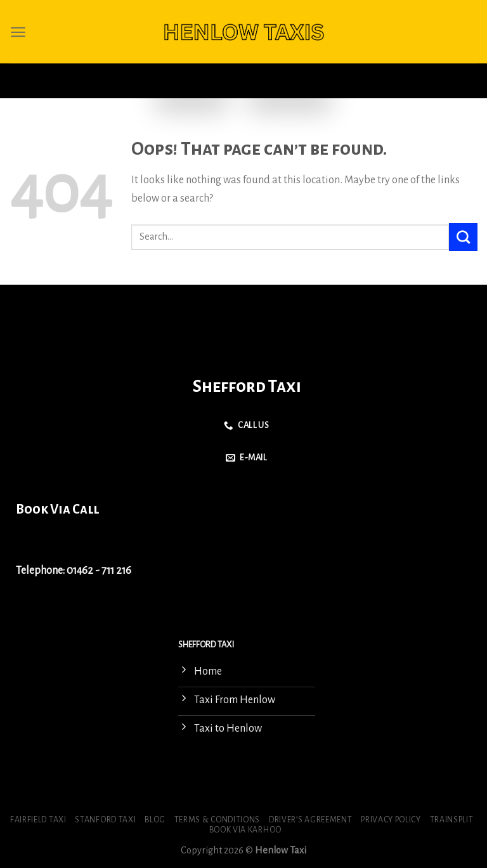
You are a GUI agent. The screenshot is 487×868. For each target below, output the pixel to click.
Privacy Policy (391, 820)
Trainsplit (452, 820)
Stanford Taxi (105, 820)
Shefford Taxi (247, 386)
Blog (155, 820)
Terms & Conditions (217, 820)
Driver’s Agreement (310, 820)
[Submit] (463, 237)
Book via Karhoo (245, 830)
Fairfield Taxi (38, 820)
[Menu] (18, 32)
